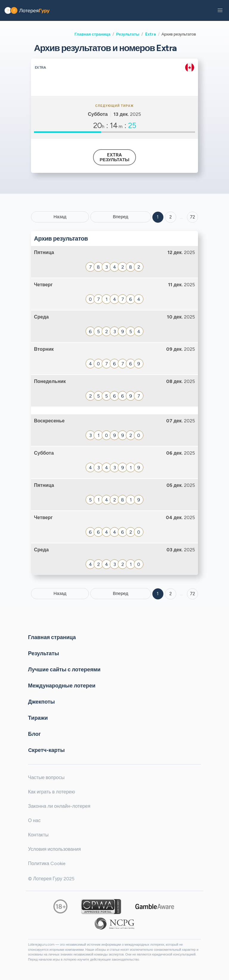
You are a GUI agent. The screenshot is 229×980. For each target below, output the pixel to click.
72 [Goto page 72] (192, 594)
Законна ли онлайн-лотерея (59, 806)
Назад (60, 217)
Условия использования (54, 849)
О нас (34, 820)
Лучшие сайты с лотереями (64, 670)
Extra (151, 34)
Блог (34, 734)
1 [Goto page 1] (158, 217)
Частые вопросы (46, 777)
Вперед (120, 217)
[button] (220, 10)
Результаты (128, 34)
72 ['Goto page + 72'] (192, 217)
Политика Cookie (47, 863)
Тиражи (38, 718)
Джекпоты (41, 702)
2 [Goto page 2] (171, 217)
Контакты (38, 835)
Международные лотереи (62, 686)
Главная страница (92, 34)
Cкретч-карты (46, 750)
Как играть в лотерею (52, 792)
